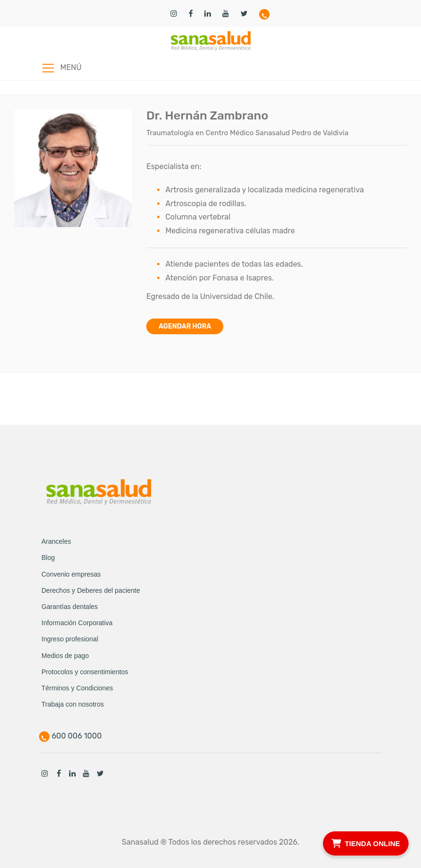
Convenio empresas (71, 574)
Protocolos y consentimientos (85, 672)
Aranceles (56, 541)
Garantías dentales (70, 607)
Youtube (86, 773)
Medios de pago (65, 656)
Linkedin (72, 773)
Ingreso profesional (70, 639)
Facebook (59, 773)
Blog (48, 558)
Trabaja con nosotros (73, 704)
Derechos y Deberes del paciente (91, 590)
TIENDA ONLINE (366, 842)
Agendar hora (185, 326)
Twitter (100, 773)
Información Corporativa (77, 623)
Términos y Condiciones (77, 688)
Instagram (45, 773)
